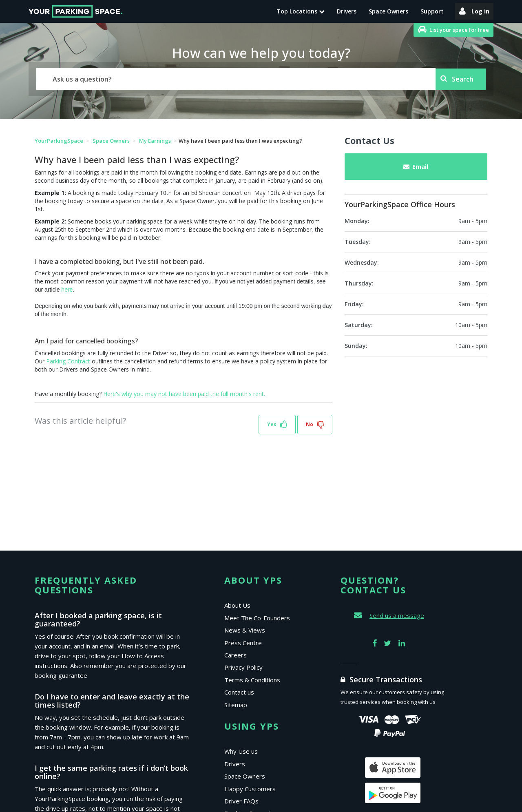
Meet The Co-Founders (257, 618)
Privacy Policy (243, 667)
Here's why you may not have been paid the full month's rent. (184, 394)
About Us (237, 605)
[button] (277, 425)
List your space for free (453, 30)
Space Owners (388, 11)
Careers (236, 655)
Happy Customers (250, 789)
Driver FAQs (241, 801)
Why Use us (241, 751)
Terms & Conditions (252, 680)
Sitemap (236, 705)
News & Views (245, 630)
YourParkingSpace (59, 141)
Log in (474, 11)
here (67, 290)
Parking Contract (68, 361)
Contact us (239, 692)
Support (432, 11)
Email (416, 166)
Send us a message (397, 615)
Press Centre (243, 643)
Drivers (347, 11)
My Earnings (156, 141)
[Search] (236, 79)
